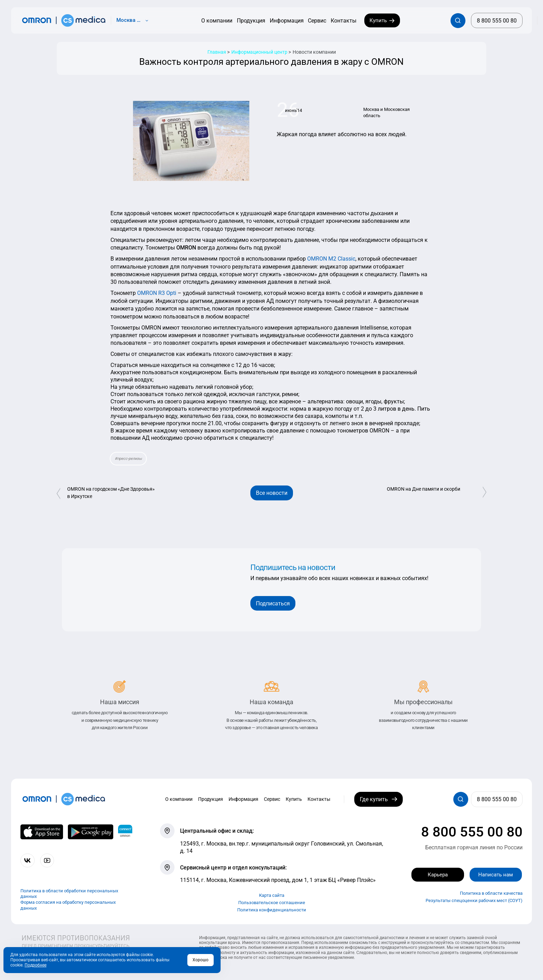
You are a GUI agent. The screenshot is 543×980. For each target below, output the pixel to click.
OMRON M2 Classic (331, 259)
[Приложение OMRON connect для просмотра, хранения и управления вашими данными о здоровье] (125, 832)
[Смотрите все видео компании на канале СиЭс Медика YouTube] (48, 861)
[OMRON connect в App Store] (42, 832)
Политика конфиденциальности (272, 910)
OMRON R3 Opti (157, 293)
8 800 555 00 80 (472, 832)
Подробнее (35, 965)
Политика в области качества (491, 894)
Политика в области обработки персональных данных (69, 894)
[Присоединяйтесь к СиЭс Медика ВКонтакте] (28, 861)
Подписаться (273, 603)
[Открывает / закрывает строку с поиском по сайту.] (458, 21)
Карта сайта (272, 895)
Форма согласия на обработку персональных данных (68, 905)
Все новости (272, 493)
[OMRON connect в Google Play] (91, 832)
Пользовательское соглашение (272, 903)
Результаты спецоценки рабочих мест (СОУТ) (474, 901)
